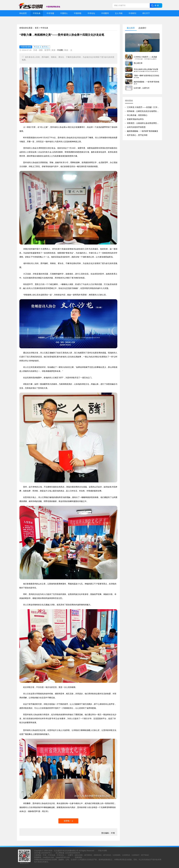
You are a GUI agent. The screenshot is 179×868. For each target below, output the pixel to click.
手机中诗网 (102, 851)
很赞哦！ (68, 821)
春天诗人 (45, 47)
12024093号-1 (46, 853)
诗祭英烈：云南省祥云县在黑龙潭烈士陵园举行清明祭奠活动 (152, 123)
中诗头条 (44, 28)
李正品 (36, 47)
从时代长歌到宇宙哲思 (136, 127)
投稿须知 (78, 857)
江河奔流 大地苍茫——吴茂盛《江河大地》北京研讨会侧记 (151, 107)
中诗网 (60, 50)
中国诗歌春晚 (26, 47)
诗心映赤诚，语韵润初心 (137, 115)
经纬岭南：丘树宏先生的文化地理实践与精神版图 (147, 111)
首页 (37, 28)
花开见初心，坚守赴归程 (137, 135)
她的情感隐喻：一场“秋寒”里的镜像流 (142, 131)
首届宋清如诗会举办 (135, 119)
